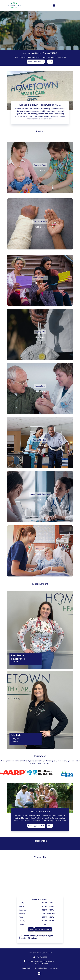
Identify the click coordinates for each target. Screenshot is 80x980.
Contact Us (54, 968)
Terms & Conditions (41, 968)
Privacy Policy (27, 968)
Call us (50, 62)
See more (40, 171)
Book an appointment (36, 62)
